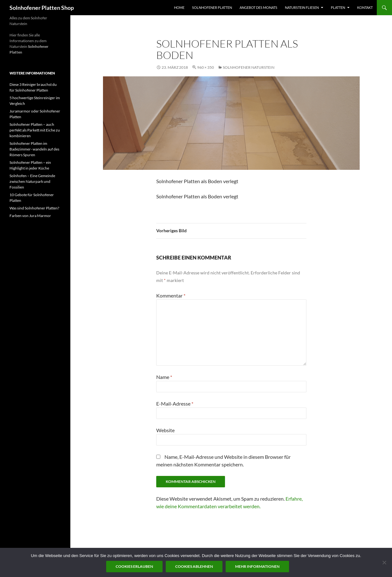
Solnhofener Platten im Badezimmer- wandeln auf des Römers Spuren (34, 149)
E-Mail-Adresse (175, 404)
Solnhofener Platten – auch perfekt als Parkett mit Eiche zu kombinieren (35, 130)
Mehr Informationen (257, 566)
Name (164, 377)
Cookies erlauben (134, 566)
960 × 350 (206, 67)
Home (179, 7)
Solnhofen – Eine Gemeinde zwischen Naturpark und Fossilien (32, 181)
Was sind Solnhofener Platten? (34, 208)
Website (165, 430)
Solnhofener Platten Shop (42, 8)
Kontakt (365, 7)
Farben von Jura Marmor (30, 216)
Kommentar (171, 295)
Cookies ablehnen (194, 566)
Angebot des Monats (258, 7)
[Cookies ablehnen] (384, 562)
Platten (338, 7)
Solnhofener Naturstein (249, 67)
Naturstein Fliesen (302, 7)
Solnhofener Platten (212, 7)
